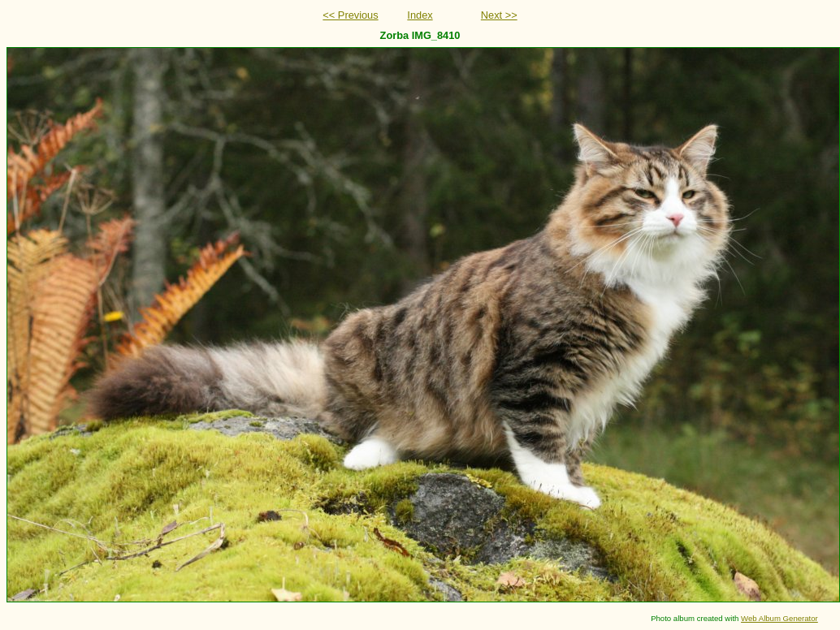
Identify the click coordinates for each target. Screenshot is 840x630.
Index (420, 15)
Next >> (499, 15)
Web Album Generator (779, 618)
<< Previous (350, 15)
